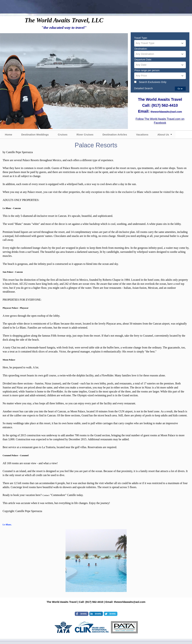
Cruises (63, 135)
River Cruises (85, 135)
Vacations (142, 135)
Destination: (141, 49)
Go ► (180, 89)
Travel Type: (141, 38)
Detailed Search (144, 88)
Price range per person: (147, 70)
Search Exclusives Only (153, 82)
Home (9, 135)
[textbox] (160, 43)
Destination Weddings (35, 135)
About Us (163, 135)
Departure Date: (143, 60)
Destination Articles (115, 135)
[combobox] (160, 43)
